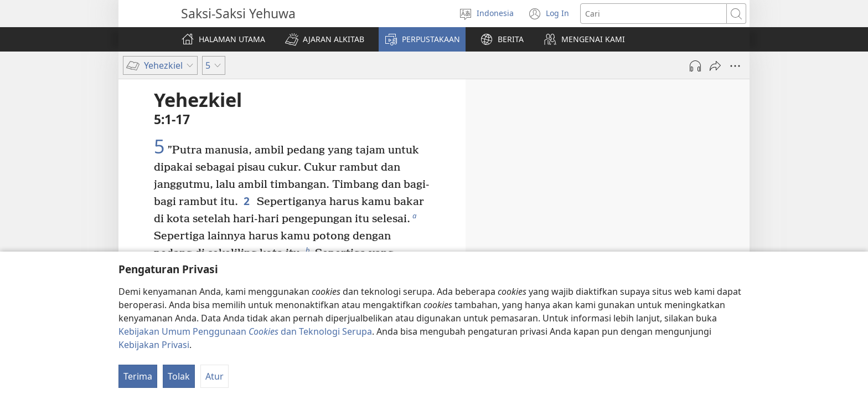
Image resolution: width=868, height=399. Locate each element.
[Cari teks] (653, 14)
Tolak (179, 376)
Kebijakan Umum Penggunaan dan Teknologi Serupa (245, 331)
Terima (138, 376)
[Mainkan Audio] (695, 66)
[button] (325, 39)
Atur (215, 376)
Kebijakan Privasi (154, 345)
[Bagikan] (715, 66)
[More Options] (735, 66)
